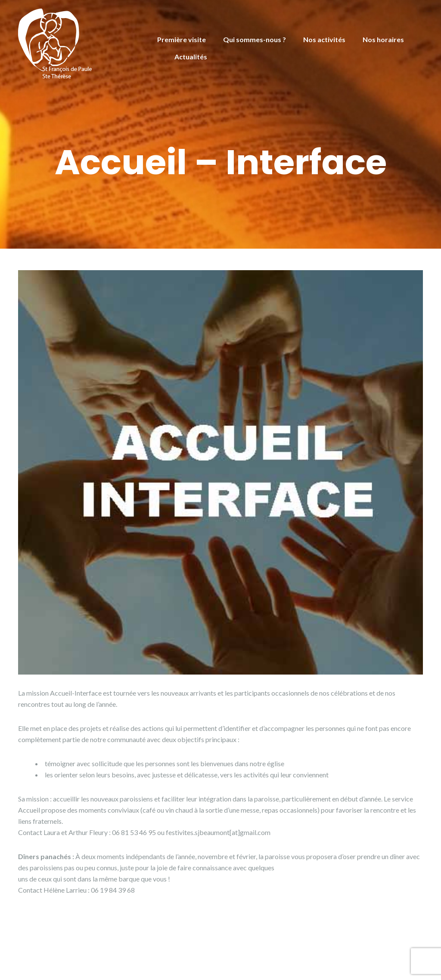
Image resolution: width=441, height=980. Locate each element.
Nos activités (324, 39)
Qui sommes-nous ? (255, 39)
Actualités (191, 57)
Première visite (182, 39)
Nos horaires (383, 39)
